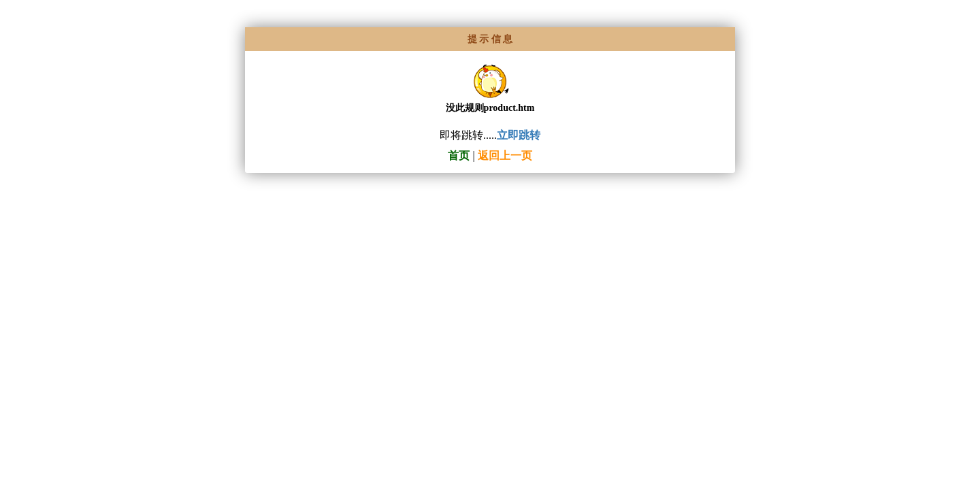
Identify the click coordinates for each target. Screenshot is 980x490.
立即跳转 (519, 135)
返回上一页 (505, 156)
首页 (459, 156)
